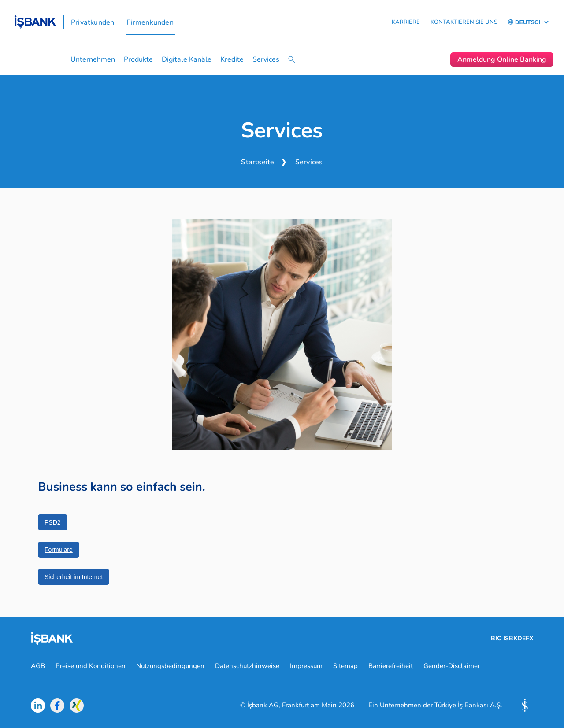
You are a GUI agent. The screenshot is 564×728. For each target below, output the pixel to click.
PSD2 (53, 522)
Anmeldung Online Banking (502, 59)
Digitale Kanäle (187, 59)
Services (266, 59)
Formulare (59, 550)
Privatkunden (93, 22)
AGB (38, 666)
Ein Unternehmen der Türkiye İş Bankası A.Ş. (435, 705)
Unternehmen (93, 59)
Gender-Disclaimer (452, 666)
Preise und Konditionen (91, 666)
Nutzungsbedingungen (170, 666)
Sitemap (345, 666)
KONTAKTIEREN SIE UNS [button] (464, 22)
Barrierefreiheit (391, 666)
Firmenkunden (150, 22)
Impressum (306, 666)
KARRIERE (406, 22)
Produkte (138, 59)
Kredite (232, 59)
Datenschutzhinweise (247, 666)
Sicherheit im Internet (74, 577)
